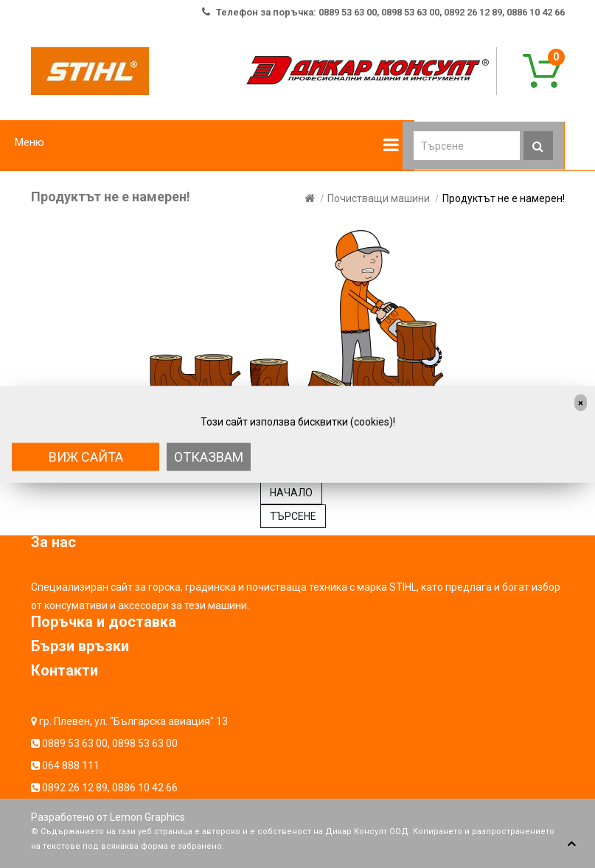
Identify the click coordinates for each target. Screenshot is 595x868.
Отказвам (209, 456)
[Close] (581, 402)
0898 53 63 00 (145, 743)
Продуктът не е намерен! (504, 198)
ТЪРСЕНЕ (293, 516)
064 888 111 (71, 765)
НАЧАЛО (291, 493)
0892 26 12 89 (75, 788)
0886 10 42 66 (145, 788)
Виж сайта (86, 456)
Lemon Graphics (147, 817)
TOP (571, 844)
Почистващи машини (379, 198)
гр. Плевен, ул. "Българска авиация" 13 (133, 721)
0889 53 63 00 (75, 743)
